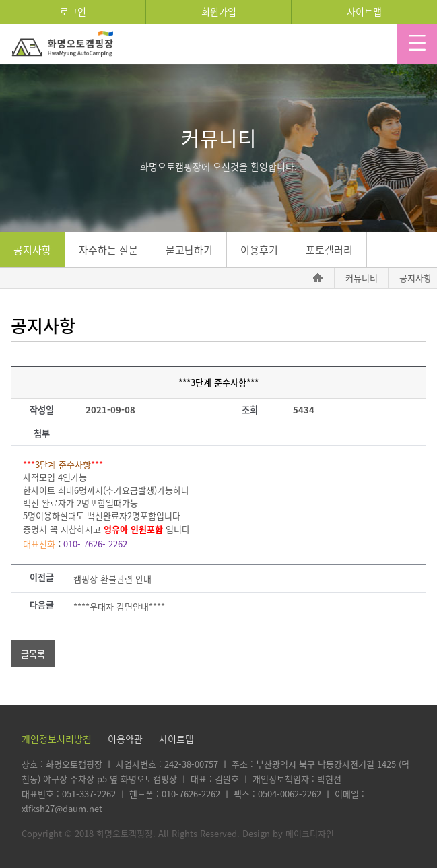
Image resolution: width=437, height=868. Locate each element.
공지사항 (32, 250)
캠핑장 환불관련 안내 (112, 579)
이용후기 (259, 250)
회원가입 (219, 11)
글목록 (33, 654)
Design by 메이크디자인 (288, 833)
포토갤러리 (329, 250)
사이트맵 (364, 11)
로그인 (73, 11)
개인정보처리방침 (57, 739)
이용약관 (125, 739)
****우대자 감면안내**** (119, 606)
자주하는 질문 (108, 250)
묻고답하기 (189, 250)
